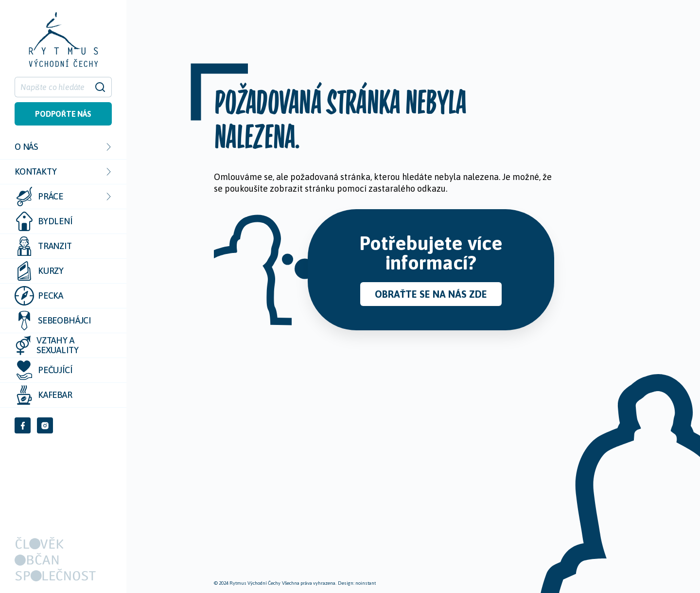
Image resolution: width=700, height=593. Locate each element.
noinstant (366, 583)
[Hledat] (57, 87)
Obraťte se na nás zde (431, 294)
